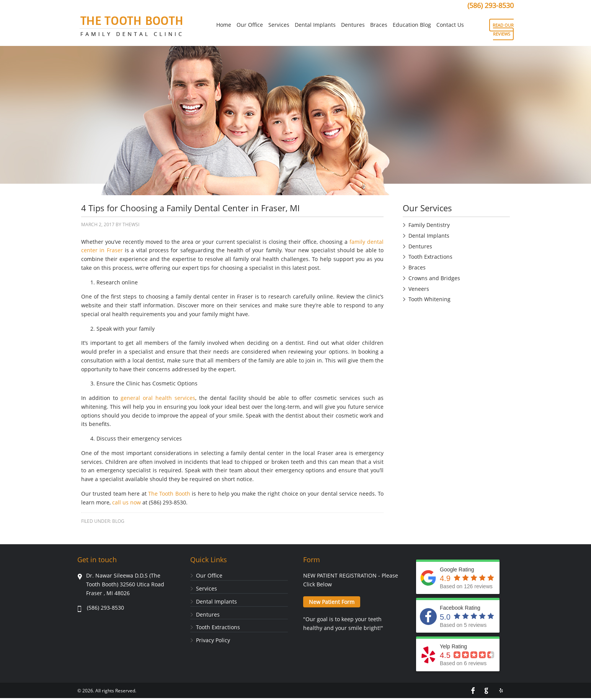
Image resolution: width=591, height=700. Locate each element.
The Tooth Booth (169, 494)
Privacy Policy (213, 640)
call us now (127, 502)
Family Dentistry (429, 225)
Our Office (209, 575)
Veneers (419, 289)
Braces (417, 267)
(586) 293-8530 (491, 5)
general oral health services (158, 398)
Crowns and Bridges (434, 278)
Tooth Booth (131, 28)
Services (207, 588)
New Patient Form (332, 602)
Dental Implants (429, 236)
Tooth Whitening (429, 299)
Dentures (420, 246)
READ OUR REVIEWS (503, 29)
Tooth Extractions (430, 257)
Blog (118, 521)
